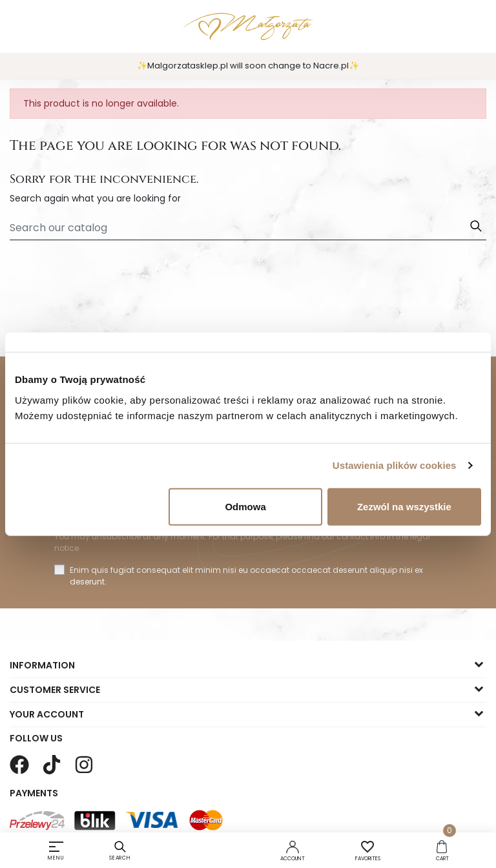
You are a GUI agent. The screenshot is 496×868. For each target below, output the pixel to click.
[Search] (248, 228)
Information (42, 665)
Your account (47, 714)
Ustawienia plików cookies (395, 465)
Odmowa (245, 506)
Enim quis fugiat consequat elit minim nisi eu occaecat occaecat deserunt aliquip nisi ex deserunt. (246, 576)
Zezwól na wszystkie (404, 506)
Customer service (55, 690)
